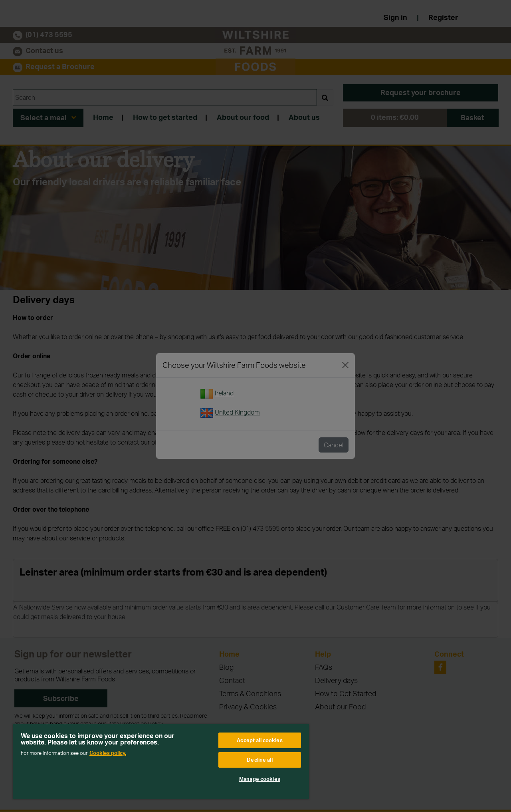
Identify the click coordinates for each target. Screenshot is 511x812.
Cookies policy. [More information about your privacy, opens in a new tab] (108, 753)
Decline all (259, 760)
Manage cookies (260, 779)
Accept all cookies (259, 740)
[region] (161, 762)
